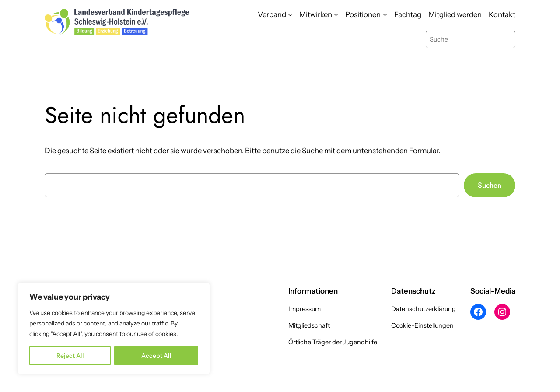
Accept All (156, 356)
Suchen (490, 185)
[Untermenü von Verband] (290, 14)
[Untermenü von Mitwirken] (336, 14)
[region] (114, 329)
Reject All (70, 356)
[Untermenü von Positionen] (385, 14)
